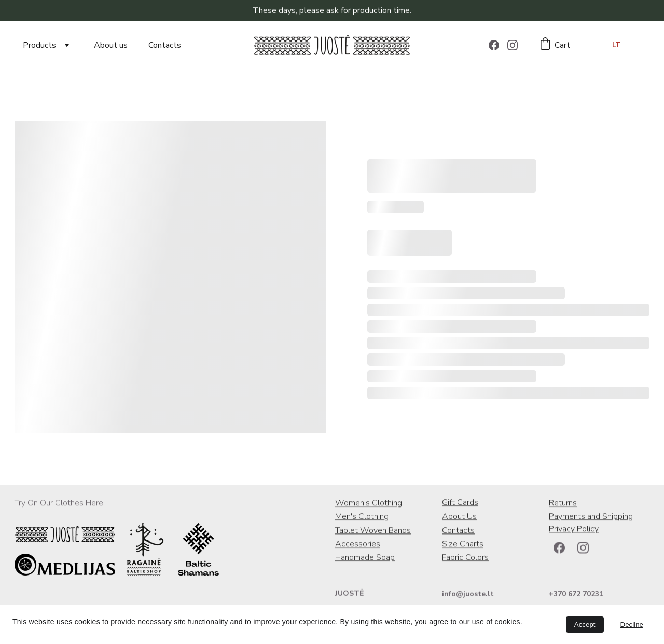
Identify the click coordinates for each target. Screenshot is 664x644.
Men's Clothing (362, 517)
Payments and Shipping (591, 517)
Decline (632, 625)
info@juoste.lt (468, 594)
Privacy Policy (574, 530)
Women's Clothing (369, 504)
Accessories (358, 545)
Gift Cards (460, 503)
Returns (563, 504)
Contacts (165, 45)
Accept (585, 625)
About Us (459, 517)
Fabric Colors (465, 558)
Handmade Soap (365, 558)
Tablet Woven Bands (373, 531)
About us (111, 45)
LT (616, 45)
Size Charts (463, 545)
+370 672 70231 (576, 594)
